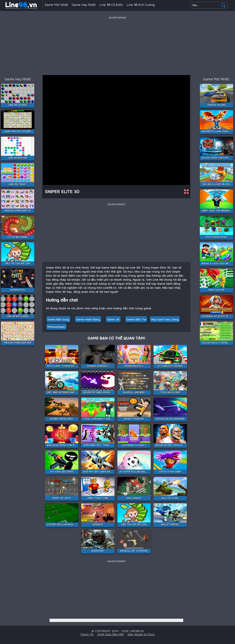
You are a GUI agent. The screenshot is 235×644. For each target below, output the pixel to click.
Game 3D (113, 319)
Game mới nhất (56, 5)
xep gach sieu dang (165, 319)
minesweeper (56, 327)
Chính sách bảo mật (111, 634)
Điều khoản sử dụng (141, 634)
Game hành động (88, 319)
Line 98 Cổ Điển (111, 5)
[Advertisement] (117, 46)
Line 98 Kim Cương (141, 5)
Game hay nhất (84, 5)
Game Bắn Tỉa (136, 319)
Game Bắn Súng (58, 319)
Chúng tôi (87, 634)
